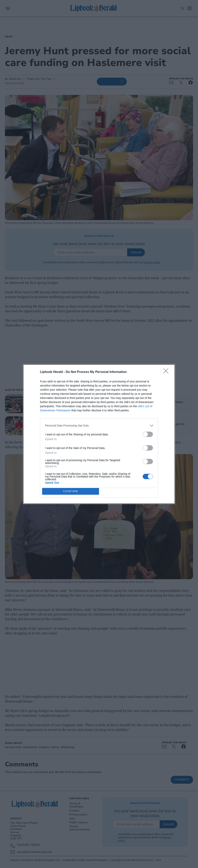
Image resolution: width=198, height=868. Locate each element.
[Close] (167, 372)
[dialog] (99, 434)
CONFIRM (71, 491)
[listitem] (99, 426)
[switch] (148, 434)
